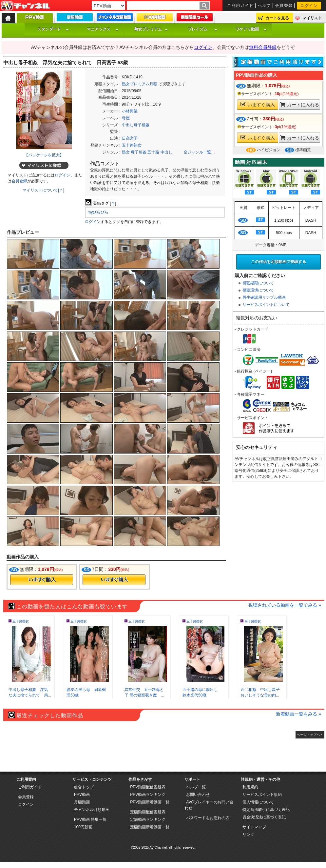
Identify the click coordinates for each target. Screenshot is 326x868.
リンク (248, 835)
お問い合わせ (198, 795)
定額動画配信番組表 (148, 812)
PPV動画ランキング (148, 795)
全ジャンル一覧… (199, 152)
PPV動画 (82, 795)
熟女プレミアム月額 (140, 84)
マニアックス (103, 29)
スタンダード (53, 29)
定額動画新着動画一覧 (150, 827)
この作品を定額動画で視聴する (278, 262)
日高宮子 (130, 138)
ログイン (309, 6)
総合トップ (84, 787)
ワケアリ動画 (251, 29)
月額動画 (82, 802)
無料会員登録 (263, 47)
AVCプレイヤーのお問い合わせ (209, 805)
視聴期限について (258, 283)
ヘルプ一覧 (196, 787)
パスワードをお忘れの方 (208, 818)
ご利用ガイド (240, 6)
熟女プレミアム (151, 29)
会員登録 (284, 6)
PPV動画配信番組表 (148, 787)
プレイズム (202, 29)
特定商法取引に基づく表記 (266, 810)
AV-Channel (25, 6)
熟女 (126, 152)
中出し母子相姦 (136, 125)
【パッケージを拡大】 (44, 155)
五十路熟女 (132, 145)
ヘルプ (264, 6)
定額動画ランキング (148, 819)
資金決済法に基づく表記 (264, 817)
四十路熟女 (253, 621)
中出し (166, 152)
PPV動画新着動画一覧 (150, 802)
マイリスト (312, 18)
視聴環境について (258, 290)
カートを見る (277, 18)
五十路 (153, 152)
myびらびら (98, 212)
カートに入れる (300, 104)
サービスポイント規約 (262, 795)
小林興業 (130, 111)
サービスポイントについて (266, 305)
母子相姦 (139, 152)
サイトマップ (254, 827)
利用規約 (250, 787)
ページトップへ (308, 735)
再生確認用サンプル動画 (264, 297)
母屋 (126, 118)
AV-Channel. (158, 848)
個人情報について (258, 802)
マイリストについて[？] (43, 190)
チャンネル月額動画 (92, 810)
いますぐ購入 (258, 104)
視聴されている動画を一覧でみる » (285, 605)
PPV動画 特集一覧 (90, 819)
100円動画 (83, 827)
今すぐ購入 (42, 580)
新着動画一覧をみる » (298, 714)
